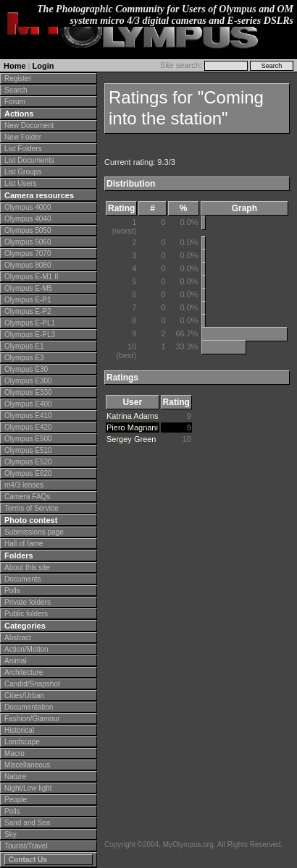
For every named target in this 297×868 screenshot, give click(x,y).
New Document (29, 125)
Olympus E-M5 (28, 288)
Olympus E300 (28, 381)
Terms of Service (31, 508)
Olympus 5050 (28, 230)
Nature (15, 776)
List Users (20, 183)
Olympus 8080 (28, 265)
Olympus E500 (28, 439)
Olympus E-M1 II (31, 277)
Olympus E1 (24, 346)
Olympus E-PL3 (30, 335)
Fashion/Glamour (32, 719)
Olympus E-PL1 (30, 323)
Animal (16, 661)
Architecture (24, 672)
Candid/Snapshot (32, 684)
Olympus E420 (28, 427)
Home (15, 66)
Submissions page (34, 532)
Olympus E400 (28, 404)
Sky (11, 834)
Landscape (22, 742)
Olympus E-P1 (28, 300)
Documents (23, 579)
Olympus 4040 (28, 219)
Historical (19, 730)
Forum (15, 102)
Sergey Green (131, 439)
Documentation (29, 707)
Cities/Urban (24, 695)
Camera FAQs (27, 497)
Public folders (26, 614)
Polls (12, 591)
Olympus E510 (28, 450)
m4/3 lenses (24, 485)
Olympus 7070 (28, 254)
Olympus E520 (28, 462)
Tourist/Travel (26, 846)
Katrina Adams (133, 416)
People (16, 800)
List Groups (23, 172)
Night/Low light (28, 788)
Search (16, 90)
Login (43, 66)
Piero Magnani (132, 427)
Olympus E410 (28, 416)
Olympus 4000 (28, 207)
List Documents (29, 160)
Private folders (28, 602)
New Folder (23, 137)
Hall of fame (24, 544)
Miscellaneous (27, 765)
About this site (27, 567)
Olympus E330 (28, 392)
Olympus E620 (28, 473)
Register (18, 78)
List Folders (23, 149)
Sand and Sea (27, 823)
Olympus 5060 (28, 242)
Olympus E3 (24, 358)
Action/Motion (26, 649)
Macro (14, 753)
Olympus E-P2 (28, 311)
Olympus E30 (26, 369)
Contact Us (28, 860)
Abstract (18, 638)
